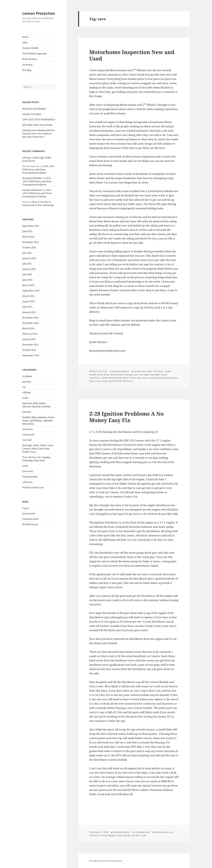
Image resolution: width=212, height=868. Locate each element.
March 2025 (28, 237)
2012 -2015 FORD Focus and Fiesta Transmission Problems (38, 170)
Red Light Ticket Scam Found (37, 125)
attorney (27, 382)
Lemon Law (28, 435)
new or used (149, 378)
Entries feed (29, 514)
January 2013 (29, 339)
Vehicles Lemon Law (33, 487)
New (139, 378)
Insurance (28, 429)
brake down (104, 375)
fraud (164, 375)
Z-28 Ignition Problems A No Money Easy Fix (126, 417)
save (92, 381)
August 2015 (29, 301)
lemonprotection (120, 371)
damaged (144, 375)
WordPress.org (30, 524)
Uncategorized (30, 477)
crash (25, 398)
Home (25, 37)
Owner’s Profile (30, 48)
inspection (95, 378)
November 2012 (30, 345)
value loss (27, 482)
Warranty (128, 381)
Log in (25, 508)
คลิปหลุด (27, 158)
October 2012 (29, 350)
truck (25, 466)
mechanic (94, 835)
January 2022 (29, 258)
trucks (143, 835)
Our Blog (27, 70)
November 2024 (30, 242)
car (24, 387)
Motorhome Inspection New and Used (132, 55)
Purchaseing (163, 378)
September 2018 (31, 291)
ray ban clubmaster (32, 190)
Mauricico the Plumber (34, 109)
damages (155, 375)
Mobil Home (115, 378)
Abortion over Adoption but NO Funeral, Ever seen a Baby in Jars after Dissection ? (38, 134)
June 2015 (27, 307)
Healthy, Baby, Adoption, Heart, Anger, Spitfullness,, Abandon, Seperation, (39, 421)
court (136, 375)
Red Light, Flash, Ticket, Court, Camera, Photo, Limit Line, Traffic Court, (38, 449)
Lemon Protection (39, 13)
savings (126, 835)
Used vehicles (115, 381)
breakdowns (117, 375)
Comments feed (30, 519)
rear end (27, 440)
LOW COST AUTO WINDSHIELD (39, 119)
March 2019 (28, 285)
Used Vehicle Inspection (35, 54)
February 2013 (30, 334)
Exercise (27, 412)
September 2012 (31, 355)
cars (171, 832)
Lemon (105, 378)
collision (27, 392)
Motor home (129, 378)
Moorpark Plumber (32, 178)
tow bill (135, 835)
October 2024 (29, 247)
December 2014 (30, 318)
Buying (128, 375)
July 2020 (27, 274)
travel (98, 381)
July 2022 (27, 253)
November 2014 (30, 323)
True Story (28, 471)
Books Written (30, 59)
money (104, 835)
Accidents (27, 376)
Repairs (174, 378)
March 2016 (28, 296)
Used (104, 381)
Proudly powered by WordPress (106, 861)
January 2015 (29, 312)
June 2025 (27, 231)
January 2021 (29, 269)
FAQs (25, 42)
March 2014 (28, 328)
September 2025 (31, 226)
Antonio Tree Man (32, 114)
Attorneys (27, 65)
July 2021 (27, 264)
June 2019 (27, 280)
